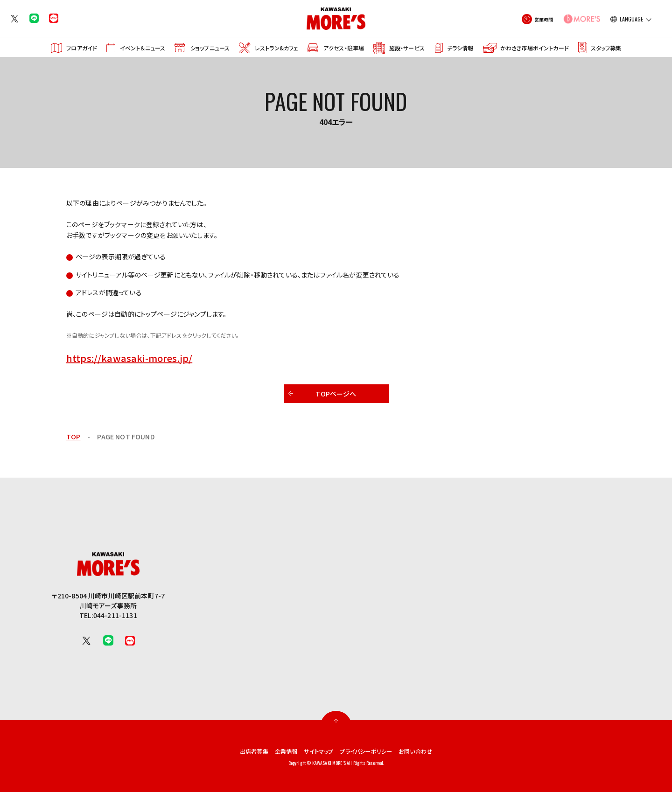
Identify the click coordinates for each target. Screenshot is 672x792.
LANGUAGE (631, 19)
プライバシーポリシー (371, 751)
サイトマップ (316, 751)
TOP (73, 437)
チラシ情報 (460, 48)
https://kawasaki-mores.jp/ (129, 358)
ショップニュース (210, 48)
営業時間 (544, 19)
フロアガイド (82, 48)
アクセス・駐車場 (344, 48)
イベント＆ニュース (143, 48)
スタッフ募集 (606, 48)
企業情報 (279, 751)
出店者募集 (243, 751)
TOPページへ (336, 394)
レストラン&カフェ (276, 48)
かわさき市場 (535, 48)
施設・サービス (407, 48)
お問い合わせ (427, 751)
